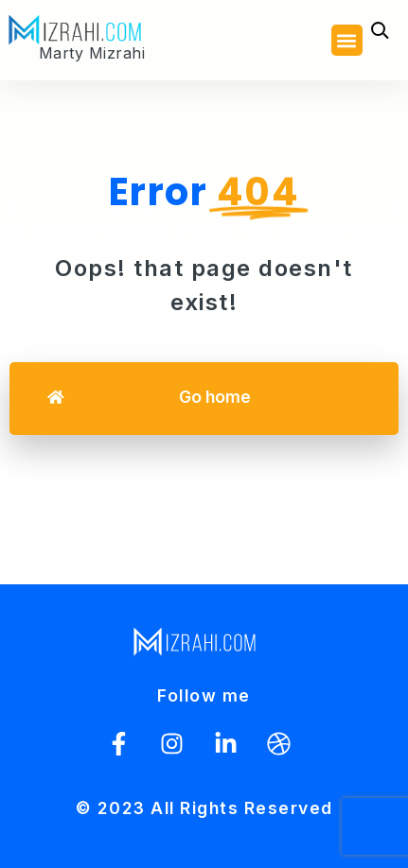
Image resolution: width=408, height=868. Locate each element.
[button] (347, 40)
